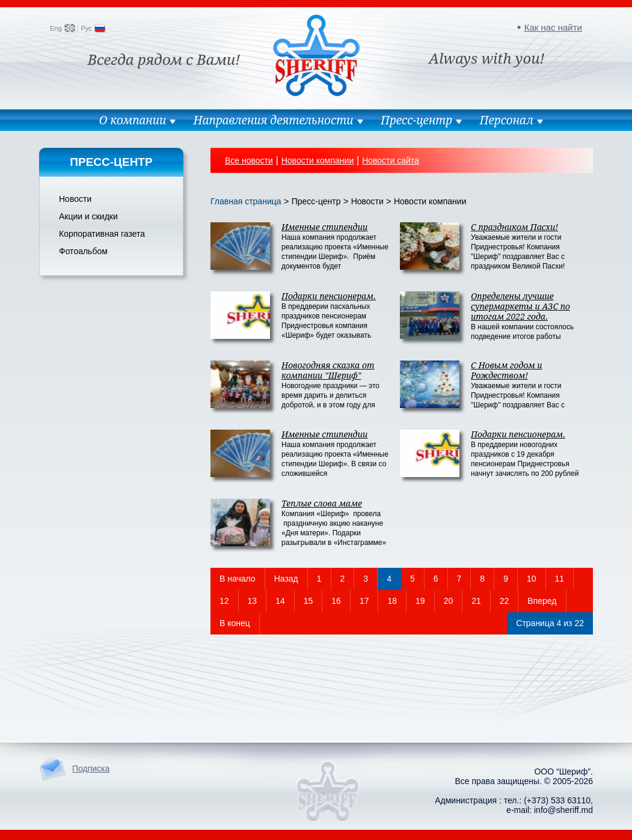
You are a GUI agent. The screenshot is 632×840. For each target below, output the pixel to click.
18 (392, 601)
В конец (235, 623)
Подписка (91, 768)
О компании (132, 120)
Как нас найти (553, 27)
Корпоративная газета (102, 234)
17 (364, 601)
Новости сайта (391, 160)
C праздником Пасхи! (514, 227)
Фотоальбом (83, 251)
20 (449, 601)
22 (505, 601)
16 (336, 601)
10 (532, 579)
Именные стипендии (324, 227)
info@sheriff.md (563, 810)
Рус (86, 28)
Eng (56, 28)
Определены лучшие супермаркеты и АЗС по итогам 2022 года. (520, 306)
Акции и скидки (88, 216)
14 (280, 601)
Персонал (507, 120)
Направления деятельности (274, 120)
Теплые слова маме (322, 503)
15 (308, 601)
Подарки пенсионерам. (329, 296)
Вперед (542, 601)
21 (476, 601)
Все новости (249, 160)
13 (253, 601)
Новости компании (318, 160)
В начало (238, 579)
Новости (75, 199)
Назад (286, 579)
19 (420, 601)
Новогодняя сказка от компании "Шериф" (328, 370)
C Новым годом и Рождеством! (507, 370)
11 (560, 579)
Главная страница (246, 201)
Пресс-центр (416, 120)
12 (224, 601)
